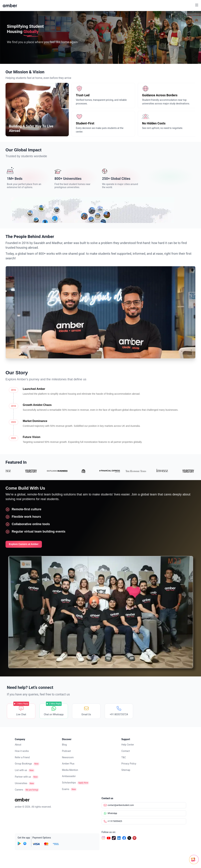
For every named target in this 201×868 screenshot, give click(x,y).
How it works (22, 751)
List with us (21, 770)
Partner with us (23, 777)
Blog (64, 745)
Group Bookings (23, 764)
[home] (10, 6)
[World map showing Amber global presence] (100, 210)
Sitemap (126, 770)
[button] (197, 5)
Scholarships (69, 783)
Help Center (128, 745)
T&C (124, 757)
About (18, 745)
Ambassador (69, 776)
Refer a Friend (22, 757)
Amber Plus (68, 764)
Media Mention (70, 770)
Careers (19, 790)
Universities (21, 783)
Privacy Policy (129, 764)
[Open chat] (179, 856)
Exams (66, 789)
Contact (126, 751)
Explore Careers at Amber (24, 544)
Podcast (66, 751)
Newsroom (68, 757)
